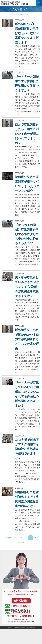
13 (26, 538)
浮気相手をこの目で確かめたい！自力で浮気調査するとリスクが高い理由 (27, 339)
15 (35, 538)
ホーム (15, 14)
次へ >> (21, 542)
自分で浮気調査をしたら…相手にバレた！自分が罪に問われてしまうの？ (27, 134)
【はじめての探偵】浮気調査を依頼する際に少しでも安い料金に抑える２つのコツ (27, 234)
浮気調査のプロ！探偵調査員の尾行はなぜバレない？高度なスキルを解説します (27, 33)
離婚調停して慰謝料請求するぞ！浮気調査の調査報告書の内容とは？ (27, 499)
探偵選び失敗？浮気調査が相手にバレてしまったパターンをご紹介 (27, 184)
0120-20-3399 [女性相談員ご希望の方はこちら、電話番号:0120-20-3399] (18, 612)
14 (30, 538)
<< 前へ (9, 538)
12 (21, 538)
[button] (39, 3)
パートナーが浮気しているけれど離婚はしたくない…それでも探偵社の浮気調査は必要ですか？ (27, 394)
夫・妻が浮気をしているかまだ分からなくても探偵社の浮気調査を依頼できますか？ (27, 287)
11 (16, 538)
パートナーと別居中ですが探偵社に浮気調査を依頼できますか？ (27, 83)
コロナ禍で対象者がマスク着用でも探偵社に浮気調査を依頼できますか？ (27, 449)
